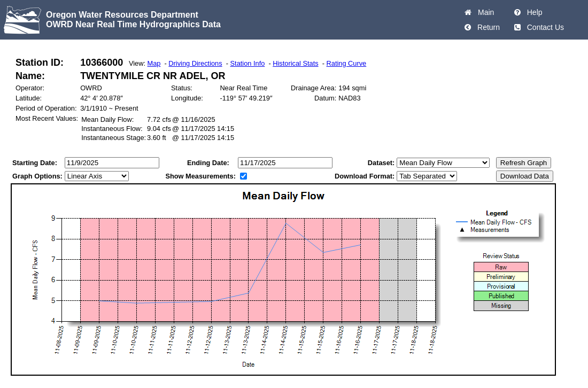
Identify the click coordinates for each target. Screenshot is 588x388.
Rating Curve (347, 63)
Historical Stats (295, 63)
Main (484, 12)
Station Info (248, 63)
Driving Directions (195, 63)
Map (154, 63)
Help (533, 12)
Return (486, 27)
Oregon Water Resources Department (122, 15)
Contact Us (543, 27)
